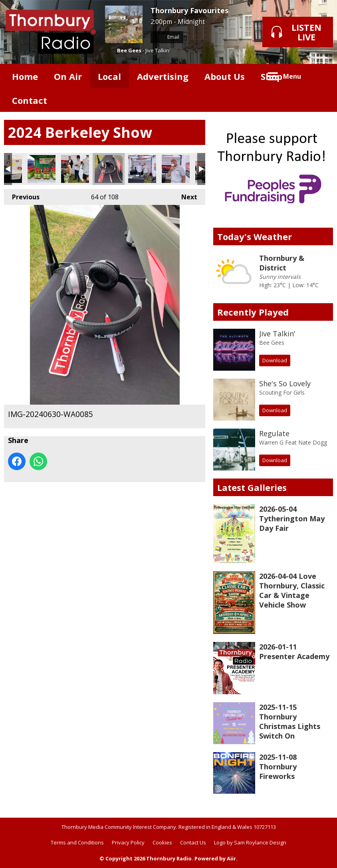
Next (185, 195)
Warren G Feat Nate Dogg (293, 442)
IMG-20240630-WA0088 (176, 169)
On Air (68, 76)
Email (167, 37)
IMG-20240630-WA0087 (142, 169)
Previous (22, 195)
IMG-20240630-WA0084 (75, 169)
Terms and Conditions (77, 842)
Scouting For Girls (282, 392)
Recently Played (253, 312)
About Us (225, 76)
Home (25, 76)
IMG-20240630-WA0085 (109, 169)
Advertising (163, 76)
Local (109, 76)
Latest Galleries (252, 487)
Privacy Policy (128, 842)
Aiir (231, 858)
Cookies (162, 842)
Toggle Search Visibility (321, 76)
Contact (30, 100)
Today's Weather (255, 236)
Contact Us (193, 842)
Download (275, 360)
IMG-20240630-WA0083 (42, 169)
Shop (272, 76)
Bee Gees (129, 50)
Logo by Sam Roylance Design (250, 842)
